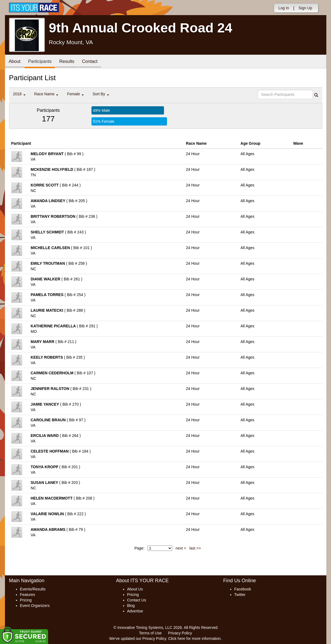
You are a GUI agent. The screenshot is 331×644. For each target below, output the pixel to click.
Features (28, 595)
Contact (95, 62)
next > (181, 548)
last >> (195, 548)
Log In (284, 8)
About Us (135, 589)
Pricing (26, 600)
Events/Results (33, 589)
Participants (42, 62)
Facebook (243, 589)
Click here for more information (194, 639)
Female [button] (75, 94)
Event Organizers (35, 606)
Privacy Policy (180, 633)
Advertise (135, 611)
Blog (131, 606)
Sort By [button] (101, 94)
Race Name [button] (46, 94)
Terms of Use (150, 633)
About (15, 62)
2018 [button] (19, 94)
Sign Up (305, 8)
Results (71, 62)
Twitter (240, 595)
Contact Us (137, 600)
